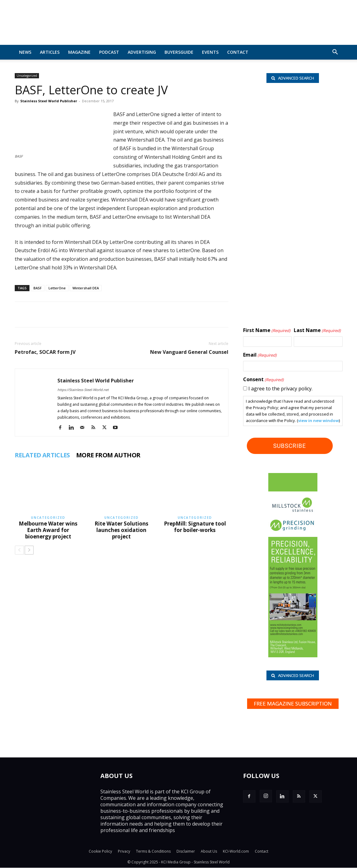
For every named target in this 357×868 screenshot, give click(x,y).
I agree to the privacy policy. (280, 389)
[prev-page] (19, 550)
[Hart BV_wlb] (293, 121)
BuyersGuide (179, 52)
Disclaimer (186, 852)
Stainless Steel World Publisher (49, 101)
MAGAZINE (79, 52)
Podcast (109, 52)
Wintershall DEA (86, 288)
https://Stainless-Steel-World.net (83, 390)
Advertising (142, 52)
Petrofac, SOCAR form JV (45, 352)
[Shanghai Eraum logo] (293, 241)
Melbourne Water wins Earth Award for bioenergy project (48, 530)
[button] (335, 53)
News (25, 52)
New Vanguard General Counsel (189, 352)
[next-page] (29, 550)
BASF (38, 288)
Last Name (317, 330)
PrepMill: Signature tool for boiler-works (195, 527)
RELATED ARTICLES (42, 455)
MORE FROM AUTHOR (108, 455)
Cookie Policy (100, 852)
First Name (267, 330)
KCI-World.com (236, 852)
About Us (209, 852)
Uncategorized (27, 76)
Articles (50, 52)
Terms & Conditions (153, 852)
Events (210, 52)
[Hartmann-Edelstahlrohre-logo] (293, 277)
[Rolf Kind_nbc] (293, 162)
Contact (238, 52)
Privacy (124, 852)
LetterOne (57, 288)
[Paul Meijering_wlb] (293, 200)
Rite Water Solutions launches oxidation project (121, 530)
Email (260, 355)
